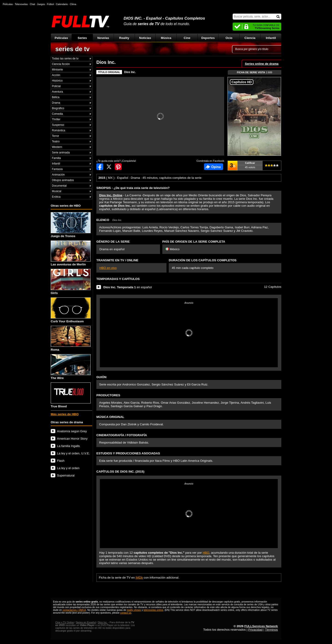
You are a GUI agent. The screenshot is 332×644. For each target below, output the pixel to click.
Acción (56, 75)
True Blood (71, 395)
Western (57, 147)
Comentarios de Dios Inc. (214, 167)
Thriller (56, 119)
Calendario (62, 4)
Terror (55, 136)
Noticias (145, 38)
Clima (73, 4)
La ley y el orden (68, 468)
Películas (61, 38)
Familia (56, 158)
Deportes (208, 38)
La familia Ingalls (68, 446)
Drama (56, 103)
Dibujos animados (63, 180)
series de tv (73, 49)
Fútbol (50, 4)
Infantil (271, 38)
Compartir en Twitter (109, 167)
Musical (57, 191)
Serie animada (61, 153)
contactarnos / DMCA (74, 610)
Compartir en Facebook (100, 167)
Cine (187, 38)
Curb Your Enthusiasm (71, 310)
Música (166, 38)
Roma (71, 339)
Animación (58, 175)
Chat (32, 4)
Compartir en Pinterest (118, 167)
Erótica (56, 197)
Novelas (103, 38)
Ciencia (250, 38)
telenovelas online (153, 610)
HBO (206, 553)
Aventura (57, 92)
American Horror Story (72, 439)
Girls (71, 282)
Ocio (229, 38)
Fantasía (57, 169)
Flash (61, 461)
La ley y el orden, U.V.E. (73, 453)
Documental (59, 186)
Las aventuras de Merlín (71, 253)
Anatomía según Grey (72, 431)
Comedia (57, 114)
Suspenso (58, 125)
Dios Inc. (130, 72)
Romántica (58, 130)
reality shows (134, 610)
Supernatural (66, 475)
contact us (126, 613)
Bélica (56, 97)
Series (82, 38)
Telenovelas (21, 4)
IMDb (139, 578)
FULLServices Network (261, 626)
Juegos (41, 4)
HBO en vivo (108, 268)
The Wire (71, 367)
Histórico (57, 81)
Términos (271, 630)
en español (127, 287)
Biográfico (58, 108)
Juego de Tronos (71, 225)
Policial (56, 86)
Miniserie (57, 70)
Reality (124, 38)
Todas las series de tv (65, 59)
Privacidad (255, 630)
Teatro (56, 141)
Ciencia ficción (61, 64)
